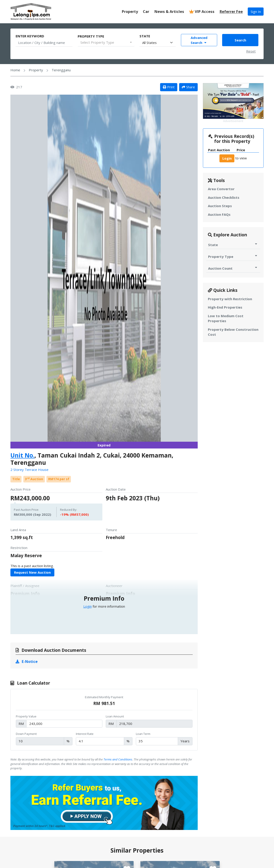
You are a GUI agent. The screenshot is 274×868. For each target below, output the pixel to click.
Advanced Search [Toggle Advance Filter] (199, 40)
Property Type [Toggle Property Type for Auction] (233, 256)
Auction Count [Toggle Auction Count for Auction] (233, 268)
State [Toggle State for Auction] (233, 245)
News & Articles (169, 11)
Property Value (26, 716)
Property (130, 11)
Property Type (91, 36)
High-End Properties (225, 307)
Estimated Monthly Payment (104, 697)
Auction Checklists (224, 197)
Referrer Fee (231, 11)
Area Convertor (221, 189)
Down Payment (26, 734)
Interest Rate (85, 734)
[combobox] (106, 43)
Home (15, 70)
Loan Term (143, 734)
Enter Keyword (30, 36)
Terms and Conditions (118, 759)
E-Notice (27, 662)
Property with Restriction (230, 299)
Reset (251, 51)
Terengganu (61, 70)
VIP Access (202, 11)
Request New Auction (32, 572)
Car (146, 11)
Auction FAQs (219, 214)
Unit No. (22, 455)
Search (240, 40)
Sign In (256, 12)
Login (88, 606)
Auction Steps (220, 206)
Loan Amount (115, 716)
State (145, 36)
